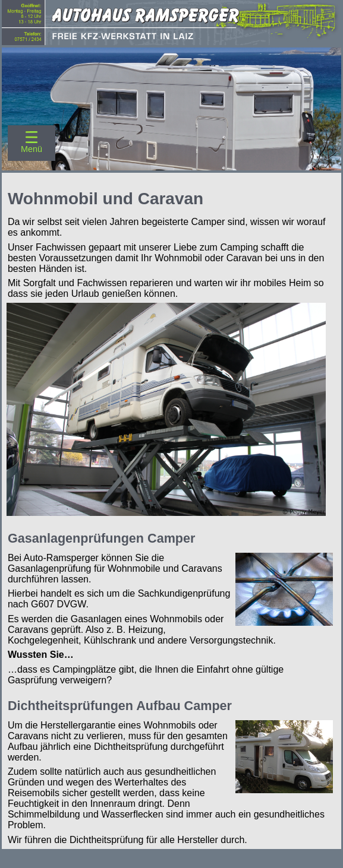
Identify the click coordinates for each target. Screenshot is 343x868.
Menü (32, 149)
